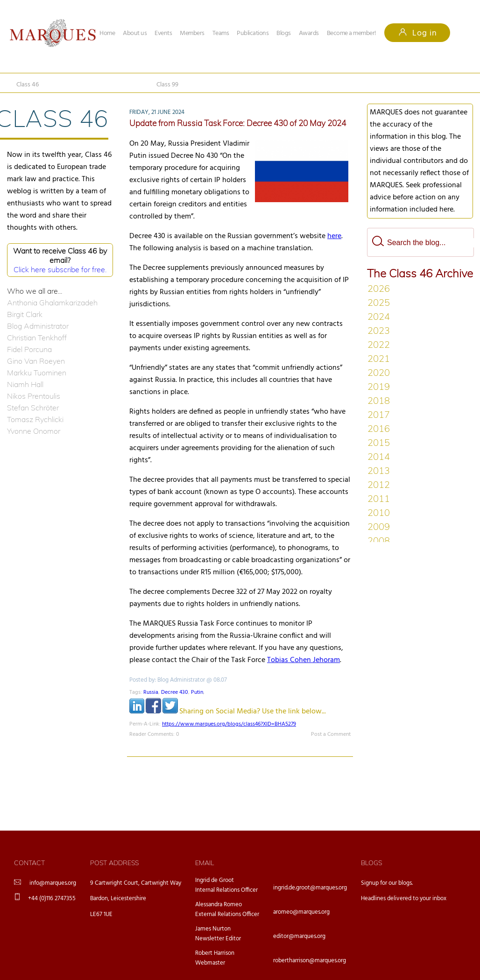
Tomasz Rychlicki (35, 419)
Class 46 (28, 85)
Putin (197, 692)
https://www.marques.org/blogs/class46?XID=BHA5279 (229, 724)
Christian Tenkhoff (37, 338)
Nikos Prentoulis (34, 396)
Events (163, 33)
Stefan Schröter (33, 408)
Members (192, 33)
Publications (253, 33)
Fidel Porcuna (29, 349)
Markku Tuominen (37, 373)
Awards (309, 33)
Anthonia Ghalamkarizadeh (52, 303)
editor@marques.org (299, 936)
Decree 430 (175, 692)
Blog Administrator (38, 326)
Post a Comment (331, 734)
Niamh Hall (25, 384)
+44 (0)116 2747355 (52, 899)
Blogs (284, 33)
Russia (151, 692)
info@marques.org (53, 883)
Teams (221, 33)
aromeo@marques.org (301, 912)
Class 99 (167, 85)
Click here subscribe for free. (60, 269)
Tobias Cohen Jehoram (304, 660)
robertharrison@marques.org (310, 961)
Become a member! (352, 33)
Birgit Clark (25, 314)
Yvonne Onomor (34, 431)
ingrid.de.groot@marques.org (310, 888)
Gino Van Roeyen (36, 361)
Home (107, 33)
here (334, 236)
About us (135, 33)
